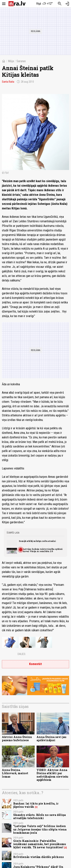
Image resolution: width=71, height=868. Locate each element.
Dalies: (22, 654)
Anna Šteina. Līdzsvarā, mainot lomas (15, 773)
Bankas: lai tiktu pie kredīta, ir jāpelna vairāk (36, 805)
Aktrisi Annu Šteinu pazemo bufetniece (17, 739)
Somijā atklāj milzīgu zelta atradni (37, 541)
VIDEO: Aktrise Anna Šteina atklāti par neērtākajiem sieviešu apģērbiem (52, 775)
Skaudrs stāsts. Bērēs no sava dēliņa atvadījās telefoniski (39, 816)
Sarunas (21, 61)
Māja (11, 61)
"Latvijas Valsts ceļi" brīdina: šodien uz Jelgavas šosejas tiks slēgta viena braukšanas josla (40, 829)
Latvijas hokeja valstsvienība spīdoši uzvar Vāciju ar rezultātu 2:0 (43, 550)
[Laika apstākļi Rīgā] (44, 4)
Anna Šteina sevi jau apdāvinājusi (51, 739)
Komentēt (35, 664)
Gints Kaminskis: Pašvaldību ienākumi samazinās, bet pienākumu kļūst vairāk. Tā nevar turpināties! (40, 844)
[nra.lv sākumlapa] (17, 4)
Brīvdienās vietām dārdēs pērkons (39, 857)
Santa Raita (8, 82)
